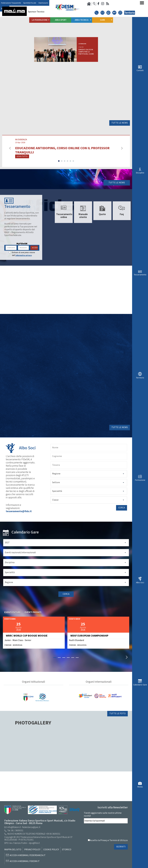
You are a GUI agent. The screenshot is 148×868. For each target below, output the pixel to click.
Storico (67, 850)
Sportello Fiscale (30, 3)
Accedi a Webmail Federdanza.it (28, 855)
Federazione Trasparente (11, 3)
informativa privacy (24, 281)
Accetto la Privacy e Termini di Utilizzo (109, 840)
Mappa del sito (13, 850)
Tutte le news (120, 143)
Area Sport (61, 20)
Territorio (140, 378)
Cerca (122, 537)
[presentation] (106, 831)
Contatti (140, 70)
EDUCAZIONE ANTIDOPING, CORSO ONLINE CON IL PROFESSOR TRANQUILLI (62, 170)
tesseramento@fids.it (19, 541)
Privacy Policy (32, 850)
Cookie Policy (51, 850)
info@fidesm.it (14, 827)
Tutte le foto (118, 743)
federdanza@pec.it (31, 827)
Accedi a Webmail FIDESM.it (25, 861)
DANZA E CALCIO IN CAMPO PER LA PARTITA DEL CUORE (106, 55)
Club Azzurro (43, 3)
